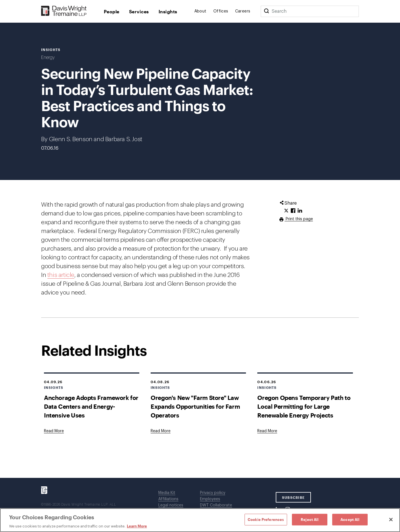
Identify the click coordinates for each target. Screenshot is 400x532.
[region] (200, 520)
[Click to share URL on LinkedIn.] (300, 211)
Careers (243, 11)
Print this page (299, 219)
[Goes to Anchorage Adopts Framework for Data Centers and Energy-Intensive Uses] (54, 431)
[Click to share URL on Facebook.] (293, 211)
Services (139, 11)
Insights (168, 11)
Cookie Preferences (266, 519)
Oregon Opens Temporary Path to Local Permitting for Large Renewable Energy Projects (304, 406)
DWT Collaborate (216, 505)
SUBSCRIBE (293, 497)
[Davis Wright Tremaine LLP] (64, 11)
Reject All (310, 519)
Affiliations (168, 499)
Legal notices (171, 505)
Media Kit (167, 493)
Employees (210, 499)
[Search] (266, 11)
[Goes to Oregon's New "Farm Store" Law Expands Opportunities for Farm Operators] (161, 431)
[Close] (391, 520)
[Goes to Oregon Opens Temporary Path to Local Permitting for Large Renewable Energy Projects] (267, 431)
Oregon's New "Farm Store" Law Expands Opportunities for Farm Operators (195, 406)
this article (61, 275)
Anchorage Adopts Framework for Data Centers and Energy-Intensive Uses (91, 406)
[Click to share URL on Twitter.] (286, 211)
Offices (221, 11)
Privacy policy (213, 493)
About (200, 11)
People (112, 11)
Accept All (350, 519)
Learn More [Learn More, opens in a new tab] (137, 526)
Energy (48, 58)
